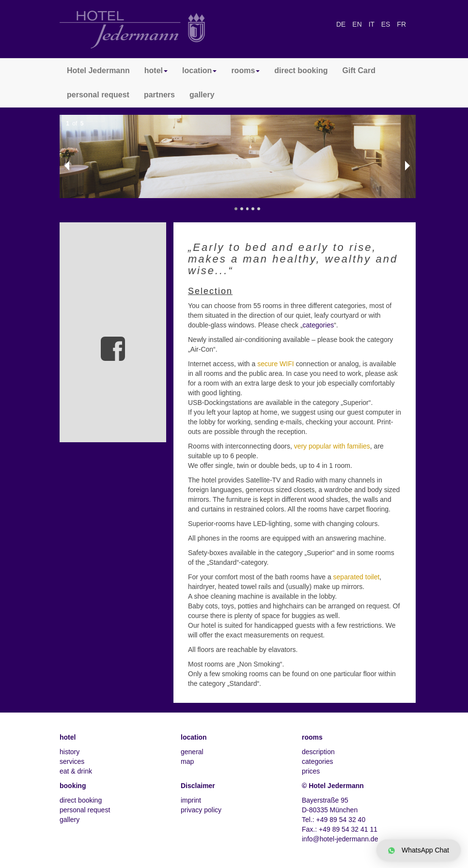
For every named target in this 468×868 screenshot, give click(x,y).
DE (342, 24)
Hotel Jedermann (98, 70)
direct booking (301, 70)
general (192, 752)
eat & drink (76, 771)
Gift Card (359, 70)
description (318, 752)
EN (358, 24)
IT (373, 24)
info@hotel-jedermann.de (340, 839)
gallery (202, 95)
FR (401, 24)
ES (387, 24)
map (187, 761)
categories (319, 325)
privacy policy (201, 810)
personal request (98, 95)
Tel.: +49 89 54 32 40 (334, 820)
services (72, 761)
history (70, 752)
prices (311, 771)
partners (159, 95)
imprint (191, 800)
